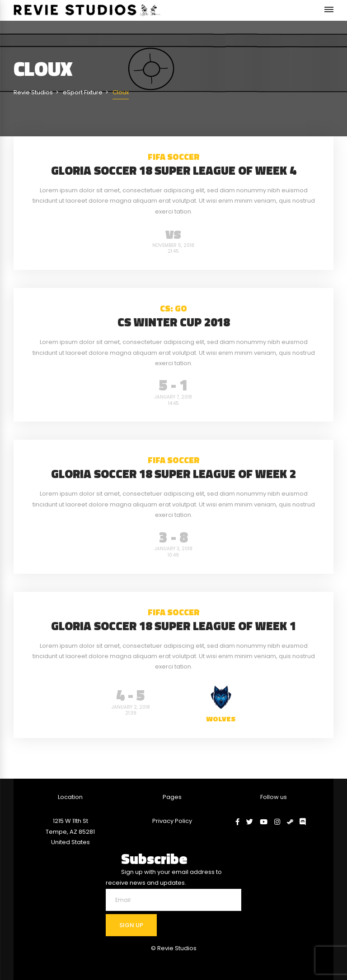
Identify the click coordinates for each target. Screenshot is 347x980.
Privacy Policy (172, 821)
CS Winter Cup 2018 (173, 322)
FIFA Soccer (174, 156)
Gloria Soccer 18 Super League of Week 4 (173, 170)
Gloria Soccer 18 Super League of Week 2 (173, 474)
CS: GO (173, 308)
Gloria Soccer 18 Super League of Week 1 (173, 626)
